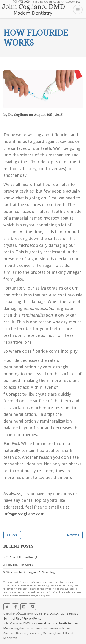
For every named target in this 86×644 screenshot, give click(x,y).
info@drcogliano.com (24, 514)
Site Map (73, 614)
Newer (73, 535)
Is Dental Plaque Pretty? (22, 557)
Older (12, 535)
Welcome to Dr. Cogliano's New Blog (31, 572)
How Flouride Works (20, 565)
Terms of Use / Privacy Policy (22, 619)
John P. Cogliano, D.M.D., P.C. (46, 614)
